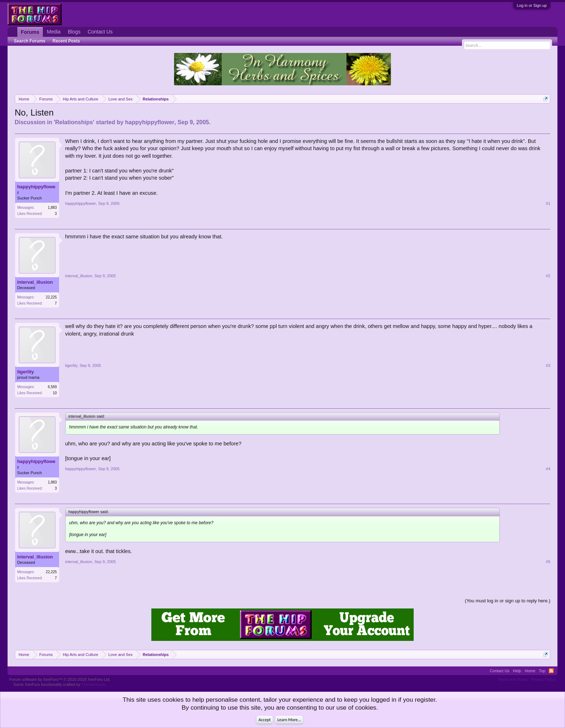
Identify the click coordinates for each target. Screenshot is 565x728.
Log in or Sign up (532, 5)
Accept (265, 720)
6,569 (52, 387)
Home (530, 671)
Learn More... (289, 720)
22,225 (51, 297)
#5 (548, 562)
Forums (30, 32)
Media (54, 32)
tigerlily (26, 372)
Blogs (74, 32)
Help (517, 671)
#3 (548, 365)
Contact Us (100, 32)
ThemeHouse (93, 684)
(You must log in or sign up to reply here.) (508, 601)
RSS (551, 671)
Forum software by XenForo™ (60, 679)
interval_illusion (35, 282)
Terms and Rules (513, 679)
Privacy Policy (543, 679)
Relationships (74, 122)
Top (542, 671)
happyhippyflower (150, 122)
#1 (548, 203)
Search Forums (30, 41)
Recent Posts (66, 41)
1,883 (52, 208)
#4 (548, 469)
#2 (548, 276)
